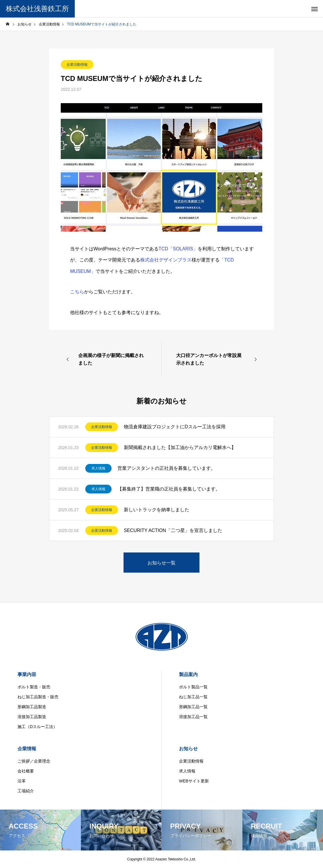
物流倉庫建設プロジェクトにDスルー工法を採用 (175, 427)
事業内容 (27, 674)
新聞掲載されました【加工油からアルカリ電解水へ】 (180, 447)
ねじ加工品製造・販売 (38, 697)
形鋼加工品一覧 (193, 707)
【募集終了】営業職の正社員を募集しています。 (169, 489)
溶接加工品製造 (32, 717)
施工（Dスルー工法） (37, 727)
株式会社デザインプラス (166, 260)
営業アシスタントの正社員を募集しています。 (166, 468)
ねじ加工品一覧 (193, 697)
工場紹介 (26, 791)
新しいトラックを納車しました (157, 510)
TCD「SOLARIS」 (178, 249)
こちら (77, 292)
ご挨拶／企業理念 (34, 761)
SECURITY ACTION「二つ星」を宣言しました (173, 530)
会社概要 (26, 771)
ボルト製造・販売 (34, 687)
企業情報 (27, 749)
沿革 (22, 781)
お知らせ (188, 749)
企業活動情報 (77, 65)
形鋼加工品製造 (32, 707)
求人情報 (98, 468)
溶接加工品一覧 (193, 717)
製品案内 (188, 674)
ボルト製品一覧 (193, 687)
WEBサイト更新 (194, 781)
